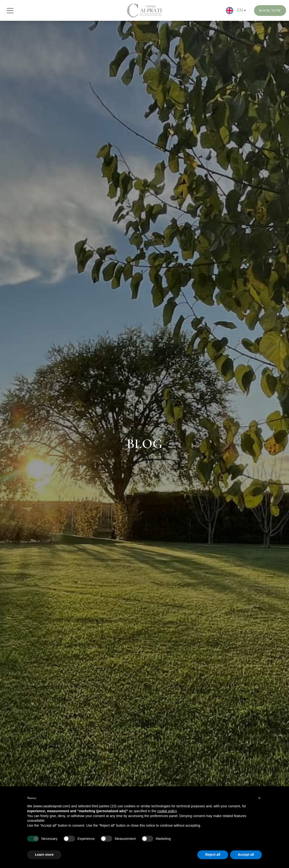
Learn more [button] (44, 855)
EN (234, 11)
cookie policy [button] (167, 811)
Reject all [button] (213, 855)
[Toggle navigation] (10, 11)
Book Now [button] (270, 11)
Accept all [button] (246, 855)
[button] (259, 798)
